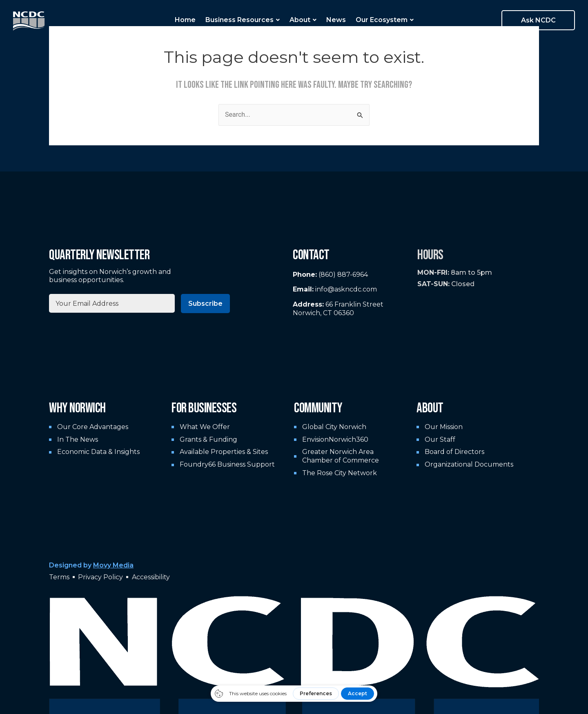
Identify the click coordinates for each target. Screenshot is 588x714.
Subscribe (205, 304)
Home (185, 20)
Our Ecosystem (385, 20)
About (303, 20)
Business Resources (243, 20)
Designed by (91, 565)
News (336, 20)
